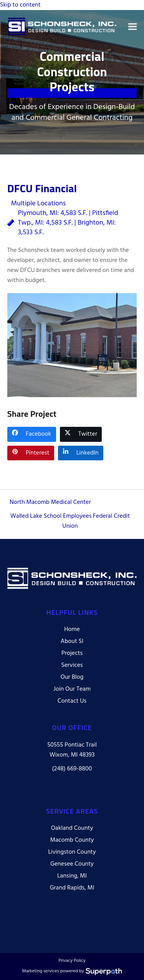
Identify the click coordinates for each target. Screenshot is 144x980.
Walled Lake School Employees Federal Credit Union (70, 521)
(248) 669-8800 (72, 769)
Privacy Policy (72, 961)
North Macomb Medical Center (50, 502)
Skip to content (20, 5)
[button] (132, 26)
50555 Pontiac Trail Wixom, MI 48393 (72, 750)
